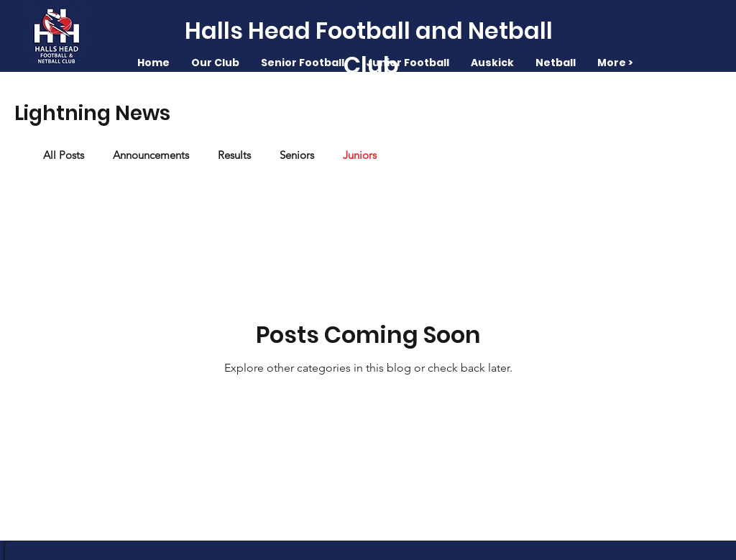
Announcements (151, 155)
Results (234, 155)
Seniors (297, 155)
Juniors (360, 155)
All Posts (64, 155)
